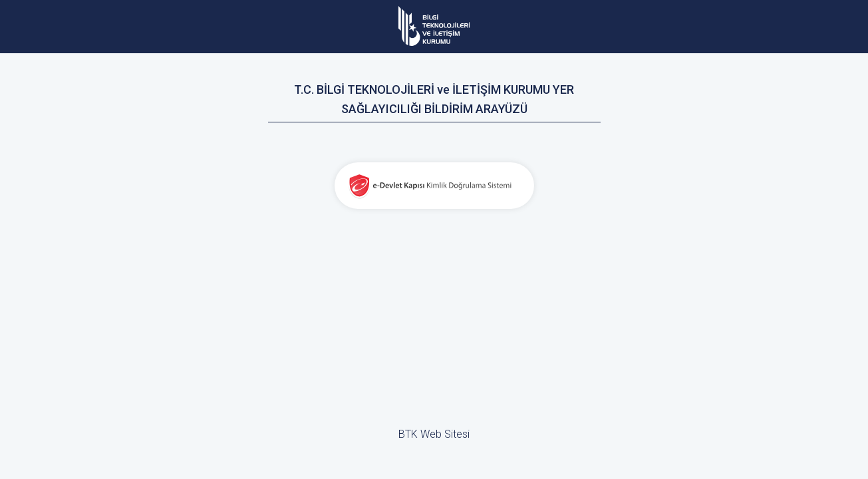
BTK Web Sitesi (434, 434)
